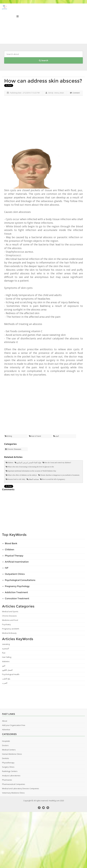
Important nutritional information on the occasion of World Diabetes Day (32, 471)
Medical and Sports (10, 611)
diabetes (6, 661)
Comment (75, 93)
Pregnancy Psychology (17, 586)
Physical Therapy (14, 556)
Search (43, 60)
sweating (6, 644)
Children (9, 550)
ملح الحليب (6, 679)
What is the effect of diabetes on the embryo (22, 475)
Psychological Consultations (20, 580)
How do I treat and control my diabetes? (58, 463)
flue (4, 653)
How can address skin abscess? (43, 81)
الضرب (5, 683)
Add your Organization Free (14, 725)
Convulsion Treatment (17, 598)
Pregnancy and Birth (11, 629)
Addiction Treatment (16, 592)
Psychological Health (11, 674)
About (5, 721)
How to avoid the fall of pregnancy (53, 479)
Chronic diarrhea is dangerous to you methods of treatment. (60, 475)
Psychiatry (6, 624)
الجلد (57, 436)
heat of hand (36, 436)
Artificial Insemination (17, 562)
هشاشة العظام (34, 479)
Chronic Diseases (14, 449)
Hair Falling (7, 657)
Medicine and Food (10, 620)
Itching (9, 436)
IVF (7, 568)
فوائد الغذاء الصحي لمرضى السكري (29, 463)
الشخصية (6, 648)
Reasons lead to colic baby (16, 479)
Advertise (6, 730)
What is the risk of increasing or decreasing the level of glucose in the (31, 467)
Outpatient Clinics (15, 574)
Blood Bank (11, 543)
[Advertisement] (44, 123)
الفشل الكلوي (7, 670)
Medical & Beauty (9, 633)
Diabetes (10, 463)
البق (4, 666)
